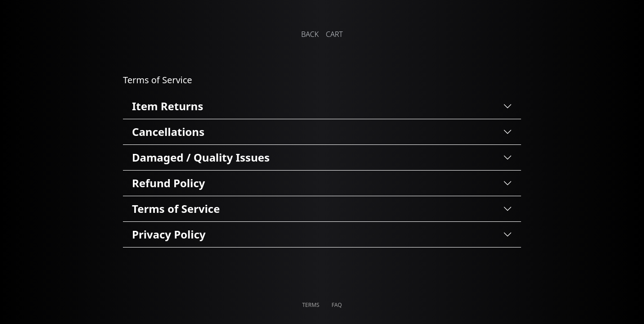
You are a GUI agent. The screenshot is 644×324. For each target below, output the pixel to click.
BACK (310, 34)
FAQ (337, 305)
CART (335, 34)
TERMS (311, 305)
